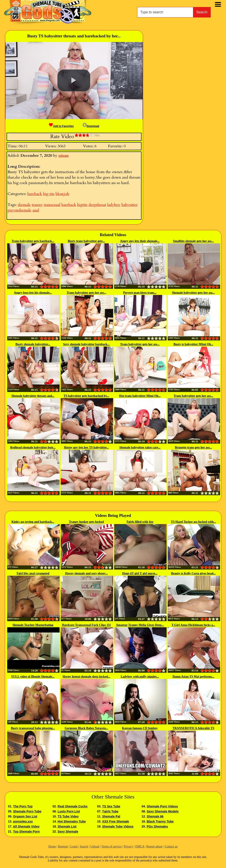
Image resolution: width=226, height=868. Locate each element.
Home (52, 846)
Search (202, 12)
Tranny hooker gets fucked (86, 522)
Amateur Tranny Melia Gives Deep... (140, 625)
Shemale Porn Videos (162, 806)
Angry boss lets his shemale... (33, 293)
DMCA (140, 846)
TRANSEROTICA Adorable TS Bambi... (193, 729)
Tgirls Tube (110, 811)
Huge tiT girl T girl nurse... (140, 573)
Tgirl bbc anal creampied (33, 573)
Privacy (129, 846)
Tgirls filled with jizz (140, 522)
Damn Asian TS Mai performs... (193, 677)
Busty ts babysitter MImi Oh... (193, 344)
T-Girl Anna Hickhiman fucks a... (193, 625)
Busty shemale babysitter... (33, 344)
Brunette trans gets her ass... (193, 447)
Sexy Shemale (68, 831)
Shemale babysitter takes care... (140, 447)
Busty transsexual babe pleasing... (33, 728)
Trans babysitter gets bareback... (33, 241)
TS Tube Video (68, 816)
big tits (49, 194)
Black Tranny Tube (160, 821)
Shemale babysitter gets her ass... (193, 293)
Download (91, 126)
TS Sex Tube (111, 806)
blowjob (62, 194)
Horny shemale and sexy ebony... (86, 573)
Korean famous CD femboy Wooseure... (140, 729)
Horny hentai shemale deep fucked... (86, 677)
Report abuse (154, 846)
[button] (74, 80)
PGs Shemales (157, 826)
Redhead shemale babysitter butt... (33, 447)
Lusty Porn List (69, 811)
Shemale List (67, 826)
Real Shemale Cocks (73, 806)
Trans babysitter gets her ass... (86, 293)
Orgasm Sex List (25, 816)
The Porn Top (23, 806)
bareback (35, 194)
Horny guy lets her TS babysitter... (86, 447)
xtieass (63, 156)
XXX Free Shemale (116, 821)
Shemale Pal (111, 816)
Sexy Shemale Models (163, 811)
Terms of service (111, 846)
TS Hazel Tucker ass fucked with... (193, 522)
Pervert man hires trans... (140, 293)
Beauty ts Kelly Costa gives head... (193, 573)
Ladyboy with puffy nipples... (140, 677)
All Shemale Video (26, 826)
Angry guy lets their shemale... (140, 241)
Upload (95, 846)
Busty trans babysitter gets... (86, 241)
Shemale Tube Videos (118, 826)
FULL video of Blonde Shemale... (33, 677)
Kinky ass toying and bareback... (33, 522)
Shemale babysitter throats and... (33, 396)
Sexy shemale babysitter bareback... (86, 344)
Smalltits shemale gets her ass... (193, 241)
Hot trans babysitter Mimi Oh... (140, 396)
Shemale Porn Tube (27, 811)
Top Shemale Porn (26, 831)
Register (63, 846)
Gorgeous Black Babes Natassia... (86, 728)
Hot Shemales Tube (72, 821)
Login (74, 846)
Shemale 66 (155, 816)
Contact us (171, 846)
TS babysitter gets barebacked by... (86, 396)
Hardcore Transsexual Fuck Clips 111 (86, 625)
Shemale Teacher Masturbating (33, 625)
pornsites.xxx (23, 821)
